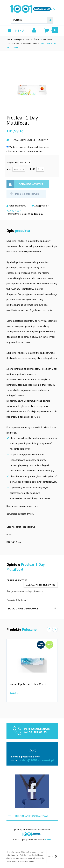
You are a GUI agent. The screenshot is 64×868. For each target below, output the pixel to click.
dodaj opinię (37, 214)
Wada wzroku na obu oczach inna (25, 151)
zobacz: (41, 585)
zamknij (53, 856)
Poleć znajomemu (17, 206)
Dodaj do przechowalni (25, 194)
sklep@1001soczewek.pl (37, 760)
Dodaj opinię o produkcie (32, 609)
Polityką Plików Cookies (29, 855)
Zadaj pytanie (40, 206)
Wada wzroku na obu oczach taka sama (28, 147)
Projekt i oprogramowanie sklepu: (32, 840)
